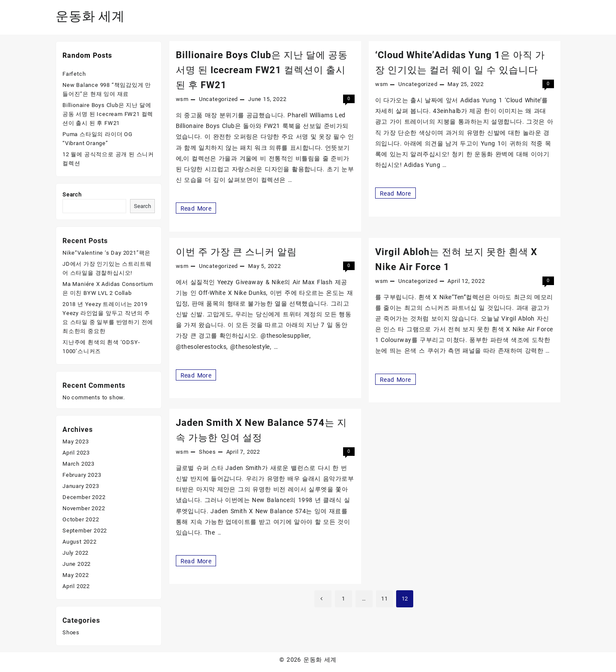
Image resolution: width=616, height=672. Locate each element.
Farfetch (74, 74)
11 (385, 599)
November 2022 (84, 508)
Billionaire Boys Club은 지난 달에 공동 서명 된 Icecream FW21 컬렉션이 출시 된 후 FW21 (262, 70)
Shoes (207, 452)
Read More (196, 208)
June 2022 (77, 564)
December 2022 (84, 497)
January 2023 (81, 486)
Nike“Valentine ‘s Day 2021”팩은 (107, 253)
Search (72, 195)
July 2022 (76, 553)
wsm (182, 99)
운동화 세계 (90, 16)
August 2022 (80, 542)
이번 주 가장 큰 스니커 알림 (236, 252)
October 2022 (81, 519)
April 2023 (76, 453)
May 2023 (76, 442)
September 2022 (85, 531)
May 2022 (76, 575)
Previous (323, 599)
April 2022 (76, 586)
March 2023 (78, 464)
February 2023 (82, 475)
